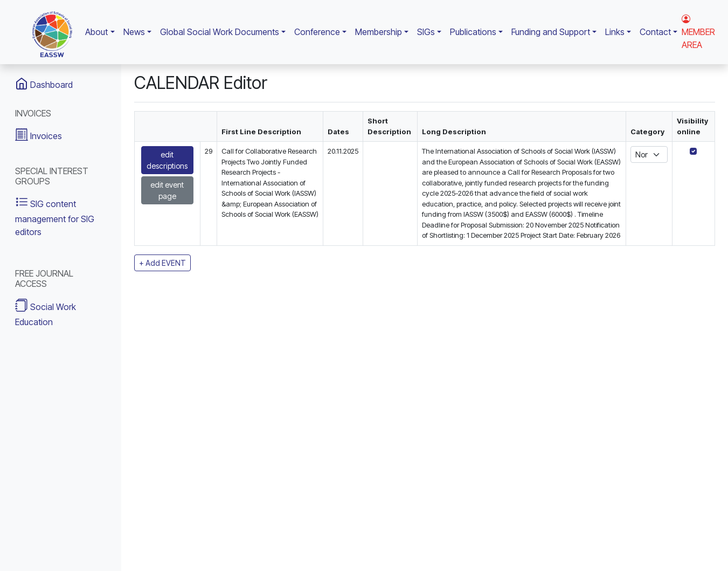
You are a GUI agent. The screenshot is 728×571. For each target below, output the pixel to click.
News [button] (134, 32)
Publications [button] (473, 32)
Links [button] (615, 32)
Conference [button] (317, 32)
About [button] (96, 32)
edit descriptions (167, 160)
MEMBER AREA (698, 32)
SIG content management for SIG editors (55, 216)
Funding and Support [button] (551, 32)
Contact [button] (655, 32)
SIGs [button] (426, 32)
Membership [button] (379, 32)
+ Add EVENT (162, 263)
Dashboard (44, 84)
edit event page (167, 190)
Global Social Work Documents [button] (220, 32)
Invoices (39, 135)
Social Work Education (46, 312)
